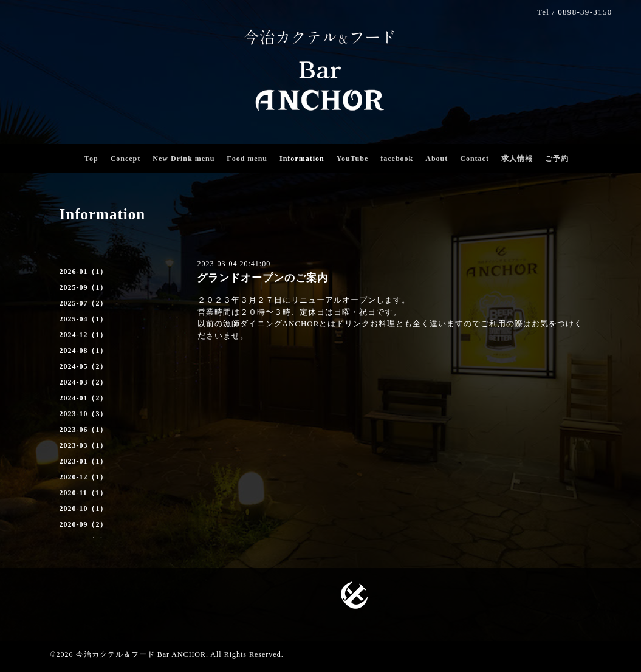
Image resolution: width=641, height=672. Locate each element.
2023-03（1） (84, 445)
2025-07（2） (84, 303)
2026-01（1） (84, 272)
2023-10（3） (84, 414)
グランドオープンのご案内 (262, 278)
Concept (126, 159)
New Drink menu (183, 159)
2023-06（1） (84, 430)
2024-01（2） (84, 398)
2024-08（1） (84, 351)
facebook (397, 159)
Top (91, 159)
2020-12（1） (84, 477)
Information (302, 159)
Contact (475, 159)
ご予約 (557, 159)
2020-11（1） (84, 493)
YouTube (353, 159)
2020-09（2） (84, 524)
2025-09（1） (84, 287)
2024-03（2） (84, 382)
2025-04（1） (84, 319)
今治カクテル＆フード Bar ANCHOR (141, 654)
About (437, 159)
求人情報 (517, 159)
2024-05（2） (84, 366)
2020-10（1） (84, 509)
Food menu (247, 159)
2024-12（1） (84, 335)
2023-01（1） (84, 461)
